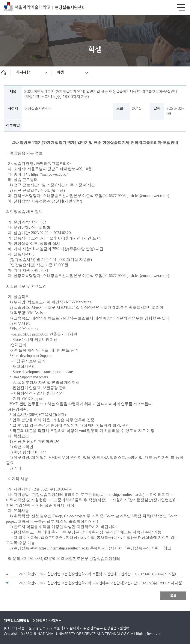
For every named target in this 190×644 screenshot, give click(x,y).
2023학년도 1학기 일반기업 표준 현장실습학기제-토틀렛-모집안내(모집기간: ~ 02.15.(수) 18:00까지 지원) (97, 574)
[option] (31, 73)
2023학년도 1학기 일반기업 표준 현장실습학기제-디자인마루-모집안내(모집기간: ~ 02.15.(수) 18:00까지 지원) (101, 583)
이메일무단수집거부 (47, 621)
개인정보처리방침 (17, 621)
